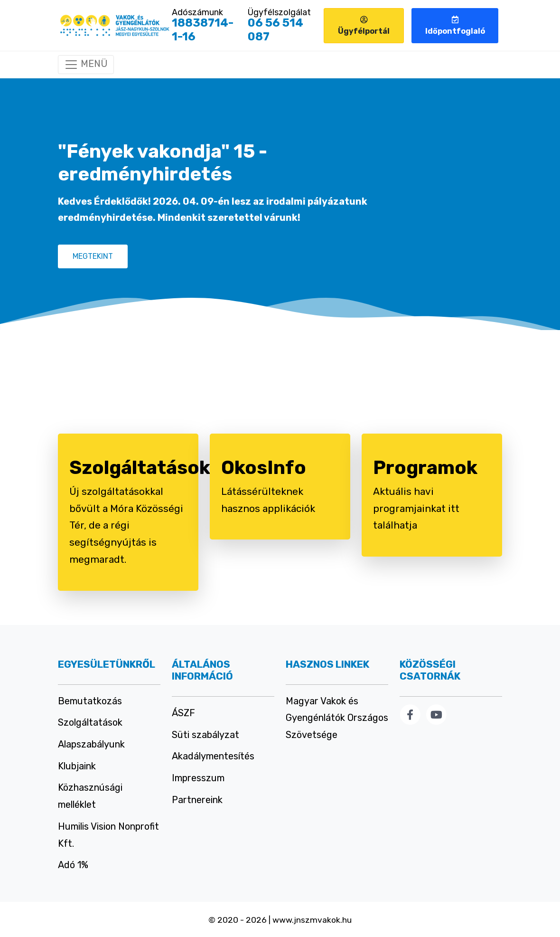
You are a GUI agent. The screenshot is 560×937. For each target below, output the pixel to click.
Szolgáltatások (90, 722)
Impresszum (198, 778)
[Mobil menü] (86, 65)
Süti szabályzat (205, 735)
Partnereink (197, 800)
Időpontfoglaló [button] (455, 26)
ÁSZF (183, 713)
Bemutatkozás (90, 701)
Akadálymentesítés (213, 756)
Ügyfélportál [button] (364, 26)
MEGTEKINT (93, 256)
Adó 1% (73, 865)
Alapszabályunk (91, 744)
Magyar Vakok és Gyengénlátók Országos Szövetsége (337, 718)
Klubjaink (77, 766)
